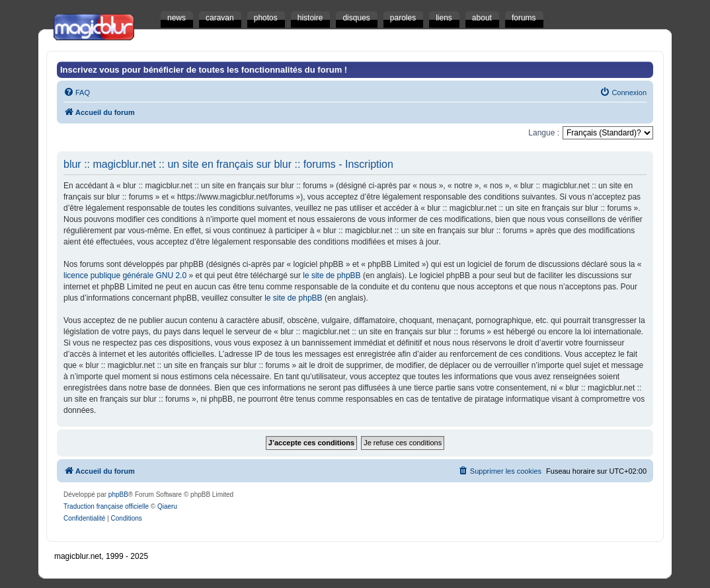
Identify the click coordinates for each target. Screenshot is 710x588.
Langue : (544, 133)
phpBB (118, 495)
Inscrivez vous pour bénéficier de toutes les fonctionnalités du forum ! (204, 70)
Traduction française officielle (106, 506)
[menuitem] (77, 92)
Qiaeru (167, 506)
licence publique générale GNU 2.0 (125, 276)
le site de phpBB (332, 276)
